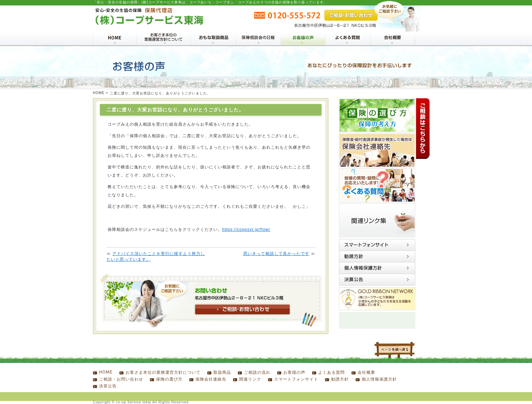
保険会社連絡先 (211, 379)
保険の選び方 (169, 379)
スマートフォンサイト (296, 379)
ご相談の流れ (257, 372)
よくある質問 (331, 372)
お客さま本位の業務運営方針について (163, 372)
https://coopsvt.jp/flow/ (246, 229)
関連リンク (250, 379)
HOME (99, 93)
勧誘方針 (340, 379)
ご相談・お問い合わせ (121, 379)
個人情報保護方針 (379, 379)
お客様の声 (294, 372)
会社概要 (366, 372)
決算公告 (108, 386)
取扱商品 (222, 372)
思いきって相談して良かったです (276, 254)
